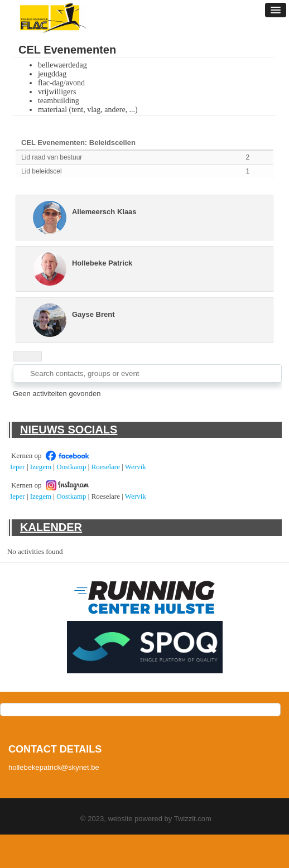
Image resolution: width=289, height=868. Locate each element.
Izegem (41, 467)
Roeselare (106, 467)
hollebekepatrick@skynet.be (54, 767)
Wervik (136, 467)
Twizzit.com (193, 819)
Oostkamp (71, 467)
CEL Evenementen (67, 50)
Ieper (18, 467)
